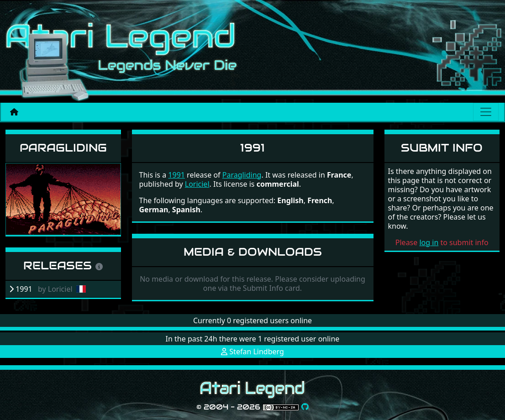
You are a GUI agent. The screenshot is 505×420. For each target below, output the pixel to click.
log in (429, 242)
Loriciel (197, 184)
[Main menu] (486, 112)
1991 (176, 175)
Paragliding (63, 148)
